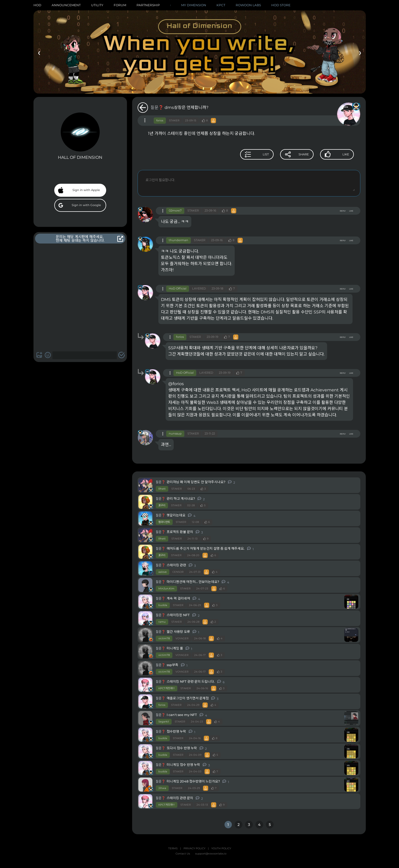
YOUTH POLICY (221, 849)
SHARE (289, 154)
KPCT (221, 5)
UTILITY (97, 5)
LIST (244, 154)
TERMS (173, 849)
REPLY (343, 211)
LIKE (351, 211)
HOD (37, 5)
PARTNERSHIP (148, 5)
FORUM (120, 5)
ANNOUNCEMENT (66, 5)
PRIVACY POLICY (194, 849)
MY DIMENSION (194, 5)
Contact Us (183, 854)
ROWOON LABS (248, 5)
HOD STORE (281, 5)
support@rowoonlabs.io (211, 854)
